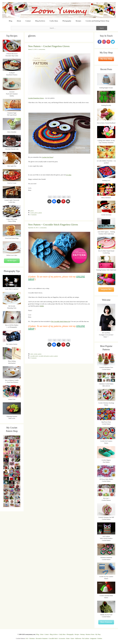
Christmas (32, 638)
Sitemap (82, 634)
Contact (28, 21)
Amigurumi (93, 638)
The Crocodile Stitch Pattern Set (61, 321)
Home (68, 638)
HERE (42, 306)
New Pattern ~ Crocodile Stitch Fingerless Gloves (53, 225)
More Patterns (106, 622)
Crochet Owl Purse (47, 157)
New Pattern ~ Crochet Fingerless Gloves (49, 46)
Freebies (100, 638)
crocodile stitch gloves (44, 356)
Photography (67, 21)
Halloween (78, 638)
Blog (10, 21)
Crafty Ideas (54, 21)
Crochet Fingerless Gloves (36, 98)
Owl (27, 638)
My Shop (98, 634)
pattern (32, 211)
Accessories (62, 638)
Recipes (78, 21)
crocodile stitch (34, 356)
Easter (72, 638)
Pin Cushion (86, 638)
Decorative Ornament (42, 638)
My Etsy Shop (106, 59)
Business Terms (90, 634)
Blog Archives (40, 21)
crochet (32, 213)
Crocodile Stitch (53, 638)
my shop (69, 175)
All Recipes (12, 261)
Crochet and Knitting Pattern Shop (97, 21)
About (19, 21)
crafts (32, 354)
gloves (36, 213)
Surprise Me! (106, 289)
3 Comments (33, 358)
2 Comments (33, 215)
